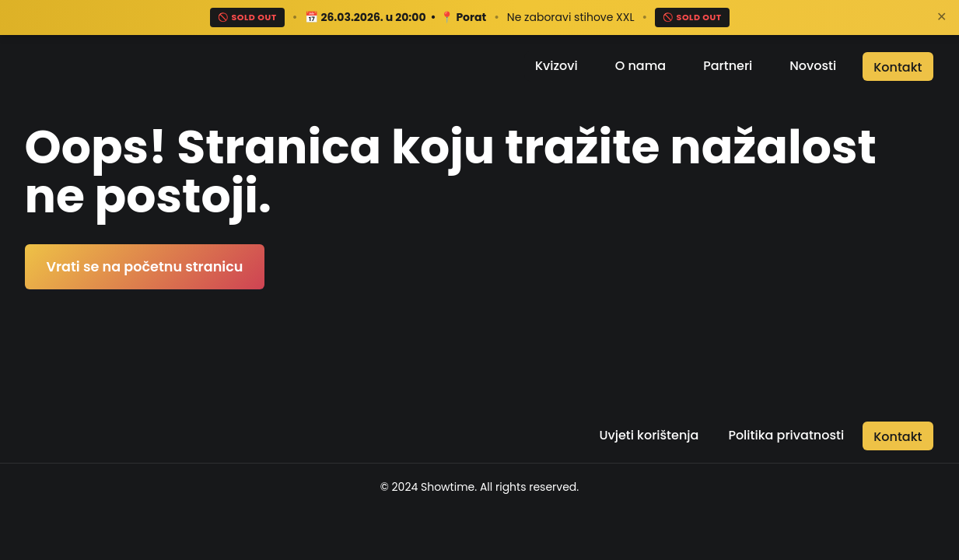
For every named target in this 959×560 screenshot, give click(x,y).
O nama (640, 66)
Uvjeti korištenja (649, 435)
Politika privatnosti (786, 435)
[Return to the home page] (112, 66)
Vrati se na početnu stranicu (145, 267)
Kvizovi (556, 66)
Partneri (728, 66)
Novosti (813, 66)
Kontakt (898, 67)
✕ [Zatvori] (941, 17)
